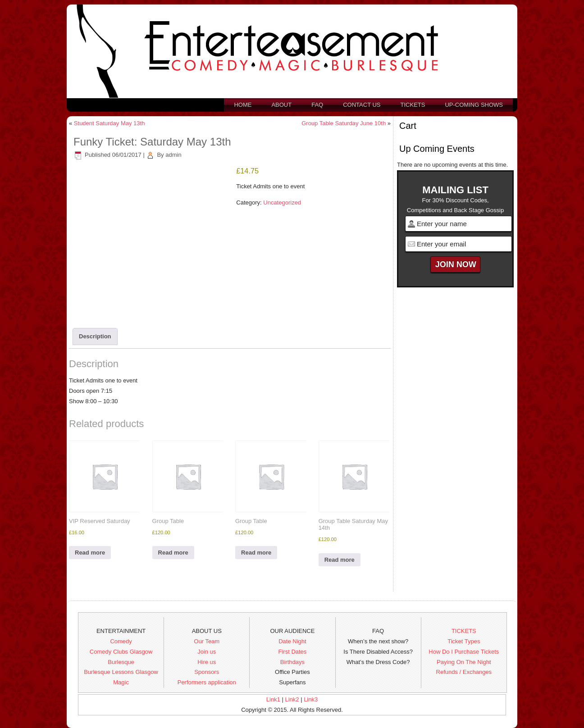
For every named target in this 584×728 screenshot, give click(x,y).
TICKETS (464, 631)
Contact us (362, 105)
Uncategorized (282, 202)
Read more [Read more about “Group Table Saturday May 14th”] (340, 560)
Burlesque (121, 662)
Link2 (292, 699)
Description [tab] (95, 336)
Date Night (292, 641)
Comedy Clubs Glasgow (121, 652)
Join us (207, 652)
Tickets (413, 105)
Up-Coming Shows (474, 105)
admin (173, 155)
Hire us (207, 662)
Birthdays (292, 662)
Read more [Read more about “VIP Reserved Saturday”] (90, 553)
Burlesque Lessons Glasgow (121, 672)
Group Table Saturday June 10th (344, 123)
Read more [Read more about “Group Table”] (173, 553)
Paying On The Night (464, 662)
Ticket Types (464, 641)
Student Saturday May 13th (109, 123)
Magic (121, 682)
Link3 (311, 699)
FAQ (317, 105)
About (281, 105)
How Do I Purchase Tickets (464, 652)
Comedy (121, 641)
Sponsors (207, 672)
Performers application (207, 682)
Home (243, 105)
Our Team (207, 641)
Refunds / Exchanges (464, 672)
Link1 (273, 699)
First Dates (293, 652)
